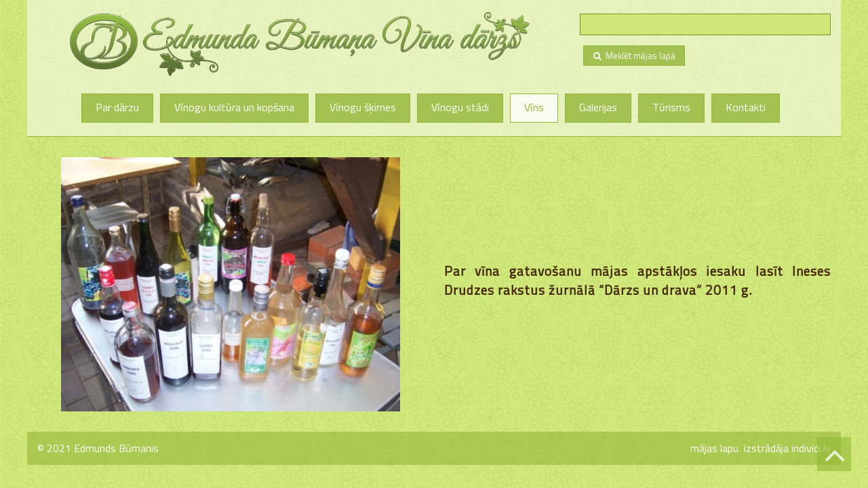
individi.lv (811, 448)
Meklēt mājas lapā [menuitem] (634, 56)
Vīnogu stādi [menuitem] (460, 107)
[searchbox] (705, 24)
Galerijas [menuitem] (598, 107)
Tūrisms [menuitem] (671, 107)
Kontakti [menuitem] (746, 107)
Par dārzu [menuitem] (117, 107)
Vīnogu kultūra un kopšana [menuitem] (234, 107)
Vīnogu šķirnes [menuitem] (363, 107)
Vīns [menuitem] (534, 107)
